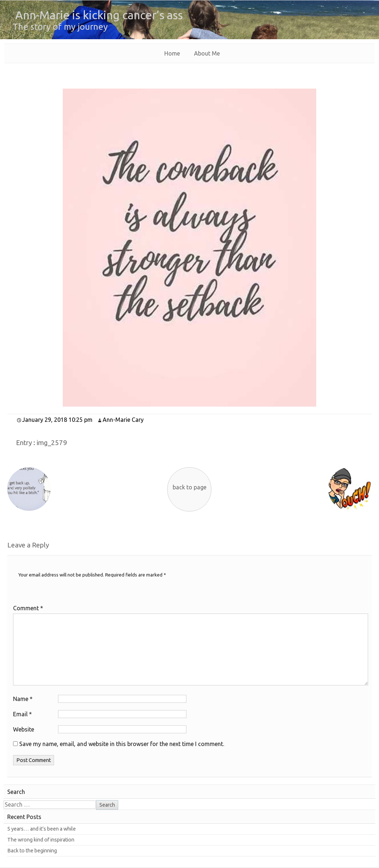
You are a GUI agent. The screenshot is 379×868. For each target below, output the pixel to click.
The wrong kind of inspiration (41, 840)
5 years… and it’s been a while (42, 829)
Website (24, 729)
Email (22, 714)
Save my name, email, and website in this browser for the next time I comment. (122, 744)
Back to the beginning (32, 851)
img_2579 (52, 443)
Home (172, 53)
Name (23, 699)
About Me (207, 53)
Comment (28, 608)
